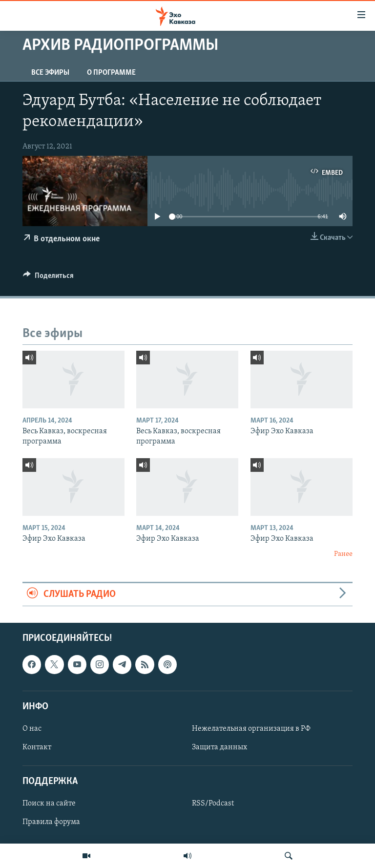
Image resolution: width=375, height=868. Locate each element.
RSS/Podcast (213, 804)
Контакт (37, 747)
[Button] (48, 278)
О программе (111, 73)
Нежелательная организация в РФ (251, 729)
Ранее (343, 554)
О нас (32, 729)
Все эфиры (50, 73)
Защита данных (219, 747)
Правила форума (51, 823)
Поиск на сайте (49, 804)
